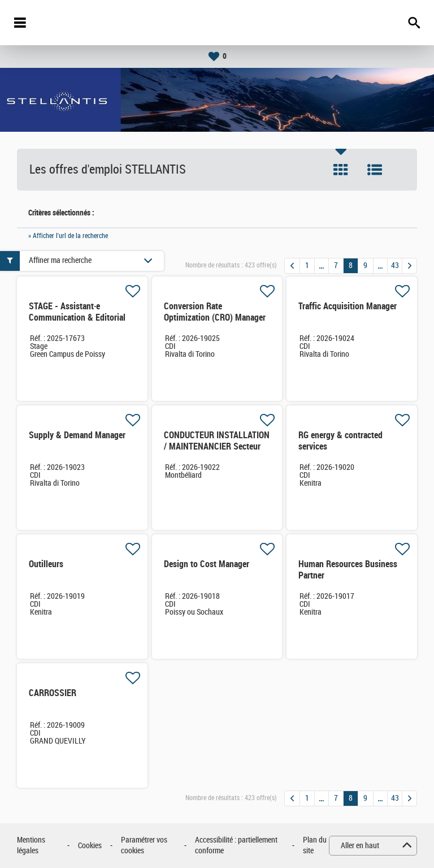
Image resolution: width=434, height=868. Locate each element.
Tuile (341, 170)
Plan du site (315, 846)
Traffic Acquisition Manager (348, 306)
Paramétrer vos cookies (144, 846)
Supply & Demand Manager (77, 435)
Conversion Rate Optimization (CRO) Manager (215, 312)
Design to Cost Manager (207, 564)
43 (395, 265)
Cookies (90, 846)
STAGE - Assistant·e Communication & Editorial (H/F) (77, 318)
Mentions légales (31, 846)
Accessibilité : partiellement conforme (236, 846)
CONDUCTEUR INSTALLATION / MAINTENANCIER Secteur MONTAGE (217, 446)
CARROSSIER (53, 693)
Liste (375, 170)
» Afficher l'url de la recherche (68, 236)
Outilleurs (46, 564)
